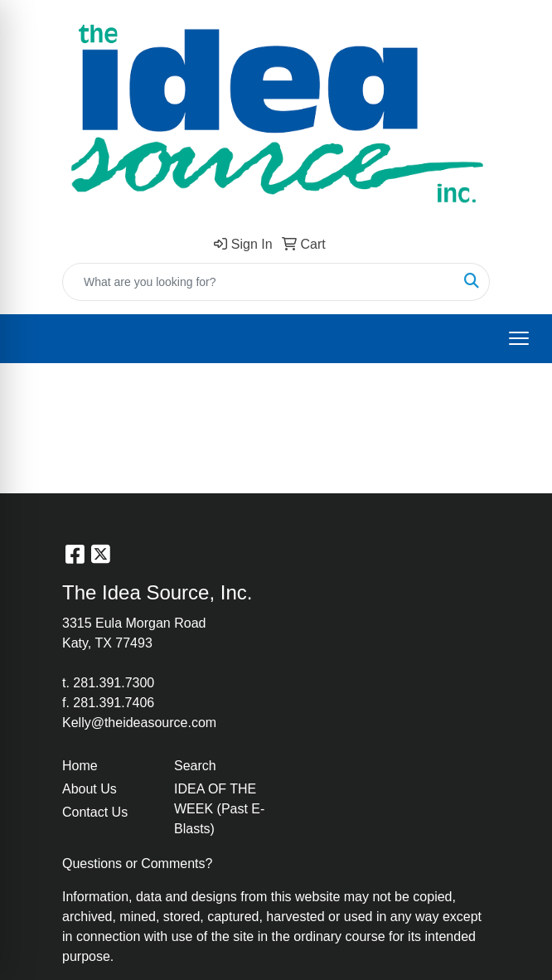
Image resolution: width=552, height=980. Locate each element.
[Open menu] (519, 338)
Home (80, 766)
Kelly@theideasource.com (139, 723)
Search (195, 766)
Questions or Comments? (137, 864)
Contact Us (95, 812)
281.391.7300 (114, 683)
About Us (90, 789)
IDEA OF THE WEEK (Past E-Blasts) (219, 809)
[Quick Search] (259, 282)
